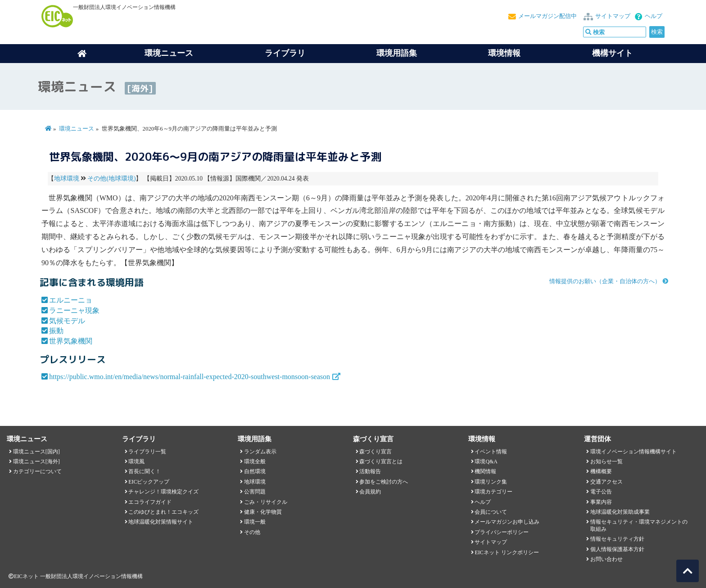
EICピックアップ (149, 482)
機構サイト (612, 53)
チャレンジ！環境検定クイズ (163, 492)
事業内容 (601, 502)
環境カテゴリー (493, 492)
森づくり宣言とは (381, 461)
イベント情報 (491, 452)
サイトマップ (613, 16)
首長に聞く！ (145, 471)
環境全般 (255, 461)
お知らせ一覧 (606, 461)
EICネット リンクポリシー (507, 552)
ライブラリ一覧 (147, 452)
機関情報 (485, 471)
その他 (252, 532)
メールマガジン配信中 (548, 16)
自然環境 (255, 471)
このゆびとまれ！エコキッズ (163, 512)
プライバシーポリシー (502, 532)
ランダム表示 (260, 452)
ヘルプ (654, 16)
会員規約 (370, 492)
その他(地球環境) (111, 179)
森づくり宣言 (376, 452)
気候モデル (67, 321)
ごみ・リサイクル (266, 502)
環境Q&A (486, 461)
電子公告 (601, 492)
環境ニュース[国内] (36, 452)
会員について (491, 512)
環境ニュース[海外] (36, 461)
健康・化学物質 (263, 512)
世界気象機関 (71, 341)
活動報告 (370, 471)
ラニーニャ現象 (74, 310)
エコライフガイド (150, 502)
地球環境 (67, 179)
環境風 (136, 461)
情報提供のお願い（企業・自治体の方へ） (605, 281)
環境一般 (255, 522)
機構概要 (601, 471)
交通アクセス (606, 482)
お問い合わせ (606, 559)
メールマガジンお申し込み (507, 522)
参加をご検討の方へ (384, 482)
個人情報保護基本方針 (617, 549)
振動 (56, 331)
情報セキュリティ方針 (617, 539)
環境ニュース (77, 129)
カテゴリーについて (37, 471)
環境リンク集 (491, 482)
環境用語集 (397, 53)
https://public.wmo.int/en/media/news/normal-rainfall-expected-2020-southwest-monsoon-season (190, 377)
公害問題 (255, 492)
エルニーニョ (71, 300)
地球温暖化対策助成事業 (620, 512)
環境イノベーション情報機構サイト (634, 452)
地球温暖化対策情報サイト (161, 522)
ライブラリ (285, 53)
